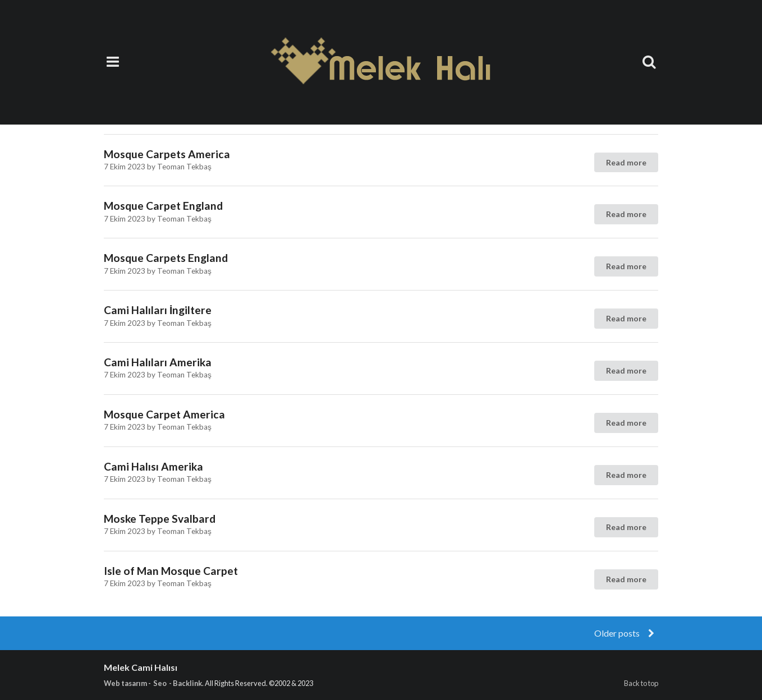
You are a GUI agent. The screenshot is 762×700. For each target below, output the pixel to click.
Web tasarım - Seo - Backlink (153, 683)
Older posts (625, 633)
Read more (626, 162)
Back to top (641, 683)
